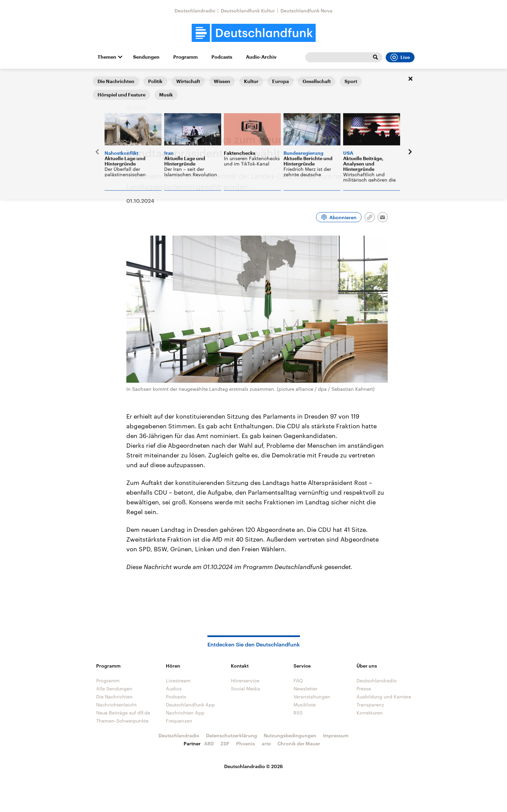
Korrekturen (370, 713)
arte (266, 743)
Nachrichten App (185, 713)
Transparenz (370, 705)
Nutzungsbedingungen (290, 735)
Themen (107, 57)
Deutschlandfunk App (190, 705)
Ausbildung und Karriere (384, 697)
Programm (185, 57)
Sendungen (146, 57)
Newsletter (305, 689)
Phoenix (246, 743)
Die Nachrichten (138, 79)
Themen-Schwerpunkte (122, 721)
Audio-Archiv (261, 57)
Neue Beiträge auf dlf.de (123, 713)
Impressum (336, 735)
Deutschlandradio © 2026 (253, 766)
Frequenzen (179, 721)
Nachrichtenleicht (116, 705)
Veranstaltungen (312, 697)
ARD (209, 743)
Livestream (178, 680)
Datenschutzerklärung (232, 735)
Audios (174, 689)
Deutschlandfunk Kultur (248, 11)
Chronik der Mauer (299, 743)
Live (400, 57)
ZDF (225, 743)
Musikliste (305, 705)
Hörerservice (245, 680)
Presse (364, 689)
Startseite (104, 79)
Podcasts (222, 57)
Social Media (245, 689)
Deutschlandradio (195, 11)
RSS (298, 713)
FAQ (298, 680)
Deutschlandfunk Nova (306, 11)
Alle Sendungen (114, 689)
